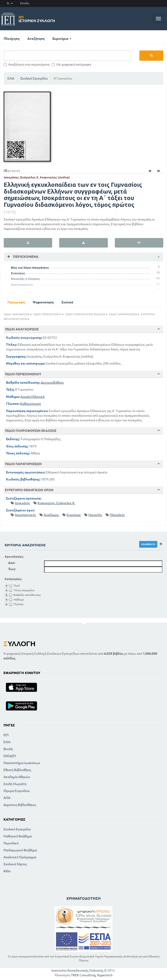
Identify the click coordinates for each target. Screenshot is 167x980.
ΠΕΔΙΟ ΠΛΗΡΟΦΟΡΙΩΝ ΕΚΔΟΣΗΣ (85, 314)
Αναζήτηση (36, 39)
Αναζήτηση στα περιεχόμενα (27, 64)
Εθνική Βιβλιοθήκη (17, 770)
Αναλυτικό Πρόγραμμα (20, 857)
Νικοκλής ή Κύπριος (26, 279)
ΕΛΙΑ (11, 78)
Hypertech (105, 975)
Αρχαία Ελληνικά (32, 397)
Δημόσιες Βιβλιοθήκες (20, 805)
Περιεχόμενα (25, 257)
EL (10, 3)
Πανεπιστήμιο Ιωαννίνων (22, 763)
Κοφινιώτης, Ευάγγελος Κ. (56, 503)
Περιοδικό (11, 843)
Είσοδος (25, 3)
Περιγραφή (16, 302)
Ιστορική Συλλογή (37, 19)
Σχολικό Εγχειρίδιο (34, 78)
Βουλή (8, 749)
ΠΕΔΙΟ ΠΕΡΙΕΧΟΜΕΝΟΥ (47, 314)
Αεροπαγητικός (22, 285)
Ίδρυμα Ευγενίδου (17, 791)
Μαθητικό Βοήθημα (18, 836)
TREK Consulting (83, 975)
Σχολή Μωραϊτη (15, 784)
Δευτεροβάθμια (52, 383)
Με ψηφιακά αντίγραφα (71, 64)
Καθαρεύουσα (31, 404)
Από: (12, 563)
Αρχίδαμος (51, 515)
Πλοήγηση (12, 39)
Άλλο (7, 871)
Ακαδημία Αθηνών (17, 777)
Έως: (12, 569)
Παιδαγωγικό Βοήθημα (20, 850)
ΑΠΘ (7, 798)
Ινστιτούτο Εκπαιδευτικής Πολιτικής (77, 970)
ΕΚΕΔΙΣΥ (10, 756)
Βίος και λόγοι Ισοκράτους (30, 268)
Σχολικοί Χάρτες (15, 864)
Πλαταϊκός (117, 515)
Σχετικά (67, 302)
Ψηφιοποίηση (43, 302)
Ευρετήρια (62, 39)
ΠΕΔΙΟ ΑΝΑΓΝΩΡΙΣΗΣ (17, 314)
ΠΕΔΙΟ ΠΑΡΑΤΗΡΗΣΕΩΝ (123, 314)
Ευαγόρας (18, 273)
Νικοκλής (95, 515)
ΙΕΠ (6, 735)
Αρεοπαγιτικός (25, 515)
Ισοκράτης (22, 503)
